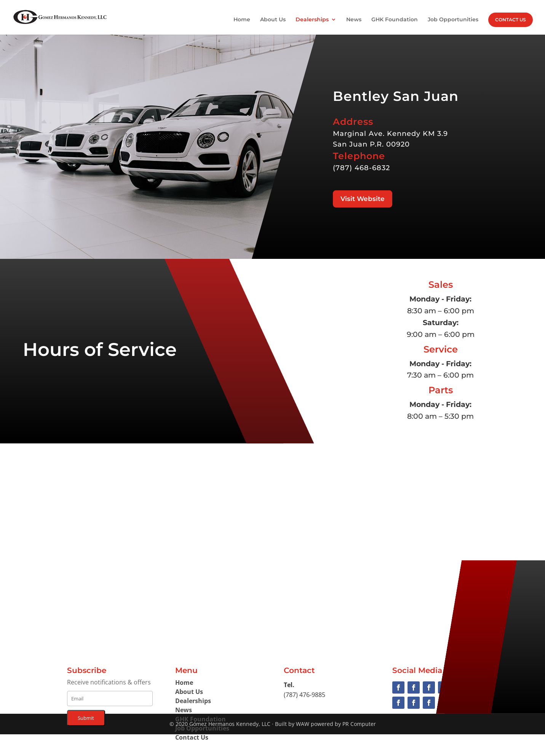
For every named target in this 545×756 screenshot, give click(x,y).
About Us (273, 20)
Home (242, 20)
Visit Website (363, 199)
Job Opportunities (453, 20)
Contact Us (511, 20)
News (354, 20)
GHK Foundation (395, 20)
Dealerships (312, 20)
